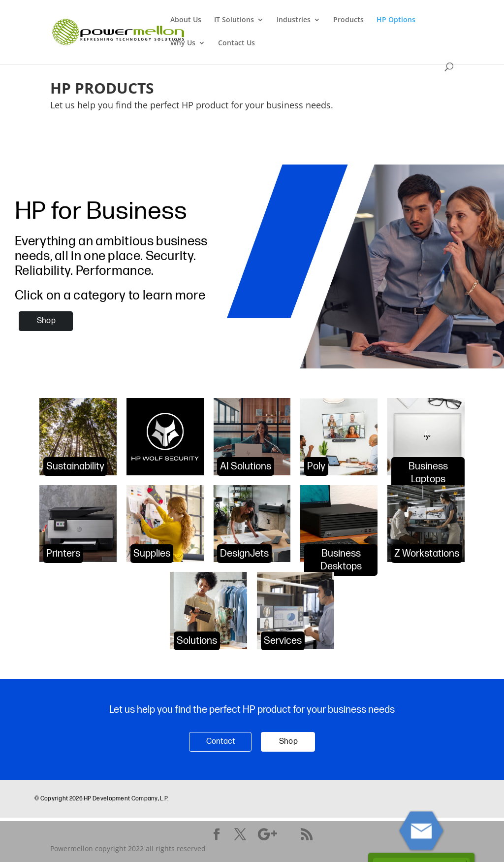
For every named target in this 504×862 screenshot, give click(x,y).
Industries (294, 20)
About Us (186, 20)
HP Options (396, 20)
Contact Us (236, 43)
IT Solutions (234, 20)
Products (348, 20)
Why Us (183, 43)
